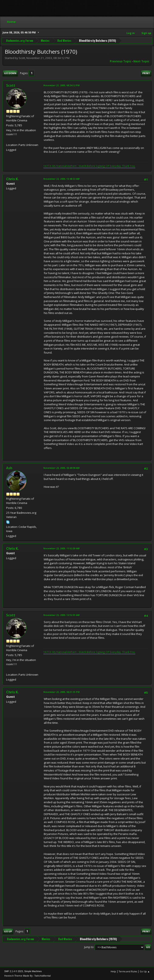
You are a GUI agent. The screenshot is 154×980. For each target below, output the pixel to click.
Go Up (8, 931)
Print (146, 73)
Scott (11, 85)
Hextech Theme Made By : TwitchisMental (28, 976)
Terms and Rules (128, 971)
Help (113, 971)
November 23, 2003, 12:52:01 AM (61, 615)
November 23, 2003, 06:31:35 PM (61, 692)
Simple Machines (33, 971)
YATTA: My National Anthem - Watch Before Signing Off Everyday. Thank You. (89, 166)
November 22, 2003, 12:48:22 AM (61, 179)
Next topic (141, 61)
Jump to (89, 947)
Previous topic (121, 61)
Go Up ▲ (145, 971)
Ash (9, 468)
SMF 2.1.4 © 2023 (14, 971)
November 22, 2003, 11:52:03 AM (61, 548)
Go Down (10, 73)
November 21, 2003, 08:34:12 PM (61, 85)
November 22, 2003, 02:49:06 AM (61, 468)
